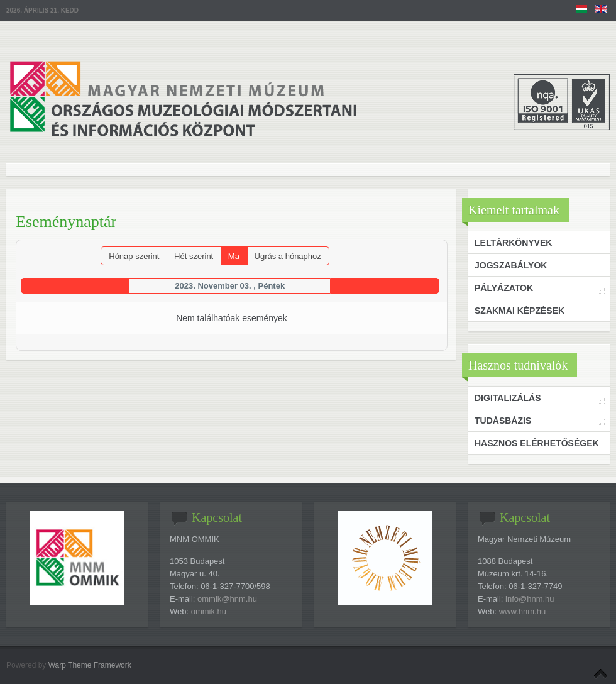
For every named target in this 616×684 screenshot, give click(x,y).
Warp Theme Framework (90, 665)
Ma (234, 256)
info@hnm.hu (530, 599)
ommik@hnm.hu (227, 599)
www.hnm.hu (522, 611)
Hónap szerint (134, 256)
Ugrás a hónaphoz (288, 256)
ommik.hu (209, 611)
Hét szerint (194, 256)
